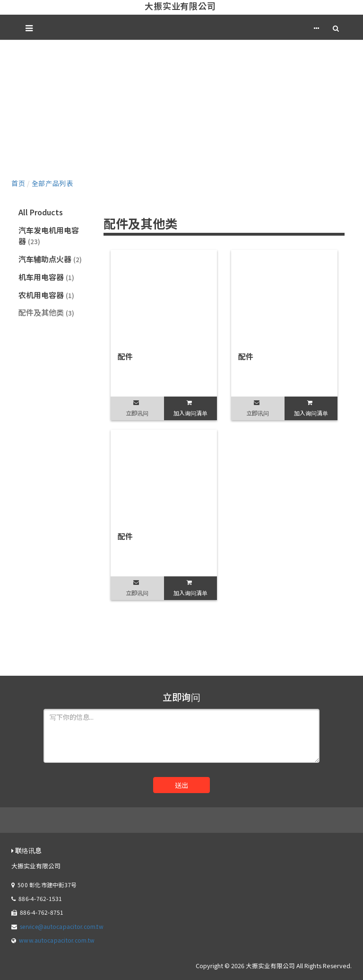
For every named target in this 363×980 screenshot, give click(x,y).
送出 (181, 785)
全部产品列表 (52, 183)
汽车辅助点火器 (50, 259)
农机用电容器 (46, 295)
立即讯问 (137, 413)
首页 (18, 183)
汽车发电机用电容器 (49, 235)
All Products (41, 212)
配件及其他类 (46, 312)
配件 (125, 356)
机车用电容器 (46, 277)
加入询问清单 (190, 413)
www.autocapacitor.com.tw (57, 940)
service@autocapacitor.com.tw (62, 926)
